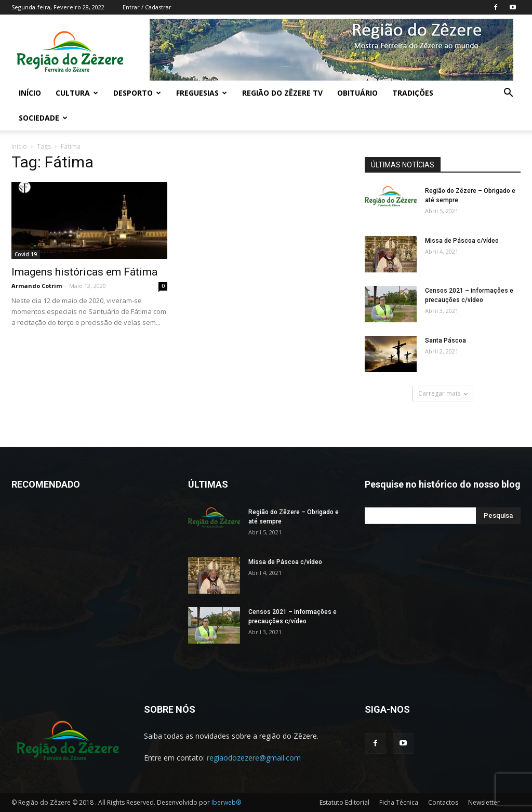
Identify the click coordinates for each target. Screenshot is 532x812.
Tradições (413, 93)
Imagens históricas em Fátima (84, 272)
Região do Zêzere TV (282, 93)
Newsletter (484, 802)
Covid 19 (26, 254)
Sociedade (43, 118)
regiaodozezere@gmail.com (254, 758)
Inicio (19, 146)
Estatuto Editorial (344, 802)
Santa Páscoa (445, 340)
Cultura (77, 93)
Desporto (137, 93)
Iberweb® (226, 802)
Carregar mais (443, 393)
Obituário (357, 93)
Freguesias (202, 93)
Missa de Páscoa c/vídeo (462, 241)
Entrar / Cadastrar (147, 7)
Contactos (443, 802)
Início (30, 93)
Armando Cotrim (37, 286)
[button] (508, 94)
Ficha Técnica (399, 802)
